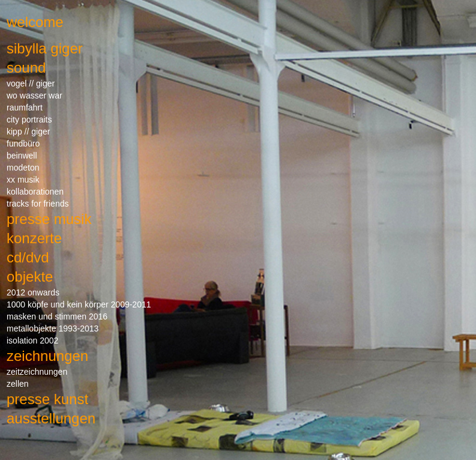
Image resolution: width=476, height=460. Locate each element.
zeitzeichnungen (37, 372)
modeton (23, 168)
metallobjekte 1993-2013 (53, 328)
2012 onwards (33, 292)
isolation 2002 (32, 340)
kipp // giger (28, 132)
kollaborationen (35, 192)
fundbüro (23, 144)
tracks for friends (38, 204)
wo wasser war (35, 95)
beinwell (22, 156)
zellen (18, 384)
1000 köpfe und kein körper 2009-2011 (79, 304)
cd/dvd (28, 257)
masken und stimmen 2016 (57, 316)
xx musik (23, 180)
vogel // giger (31, 83)
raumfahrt (25, 107)
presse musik (49, 219)
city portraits (29, 120)
